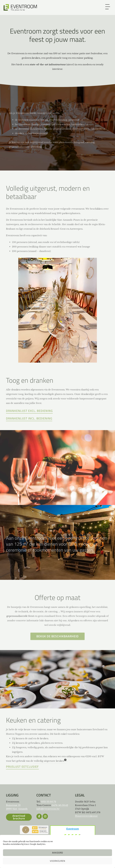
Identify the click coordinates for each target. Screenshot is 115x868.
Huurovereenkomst (86, 816)
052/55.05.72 (49, 802)
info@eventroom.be (48, 809)
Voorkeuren (57, 861)
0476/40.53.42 (60, 805)
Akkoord (58, 853)
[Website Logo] (20, 7)
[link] (108, 7)
